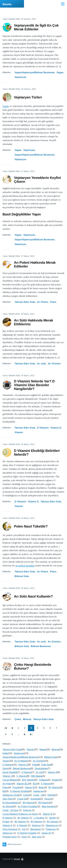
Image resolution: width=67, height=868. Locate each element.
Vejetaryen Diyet (11, 795)
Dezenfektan (41, 769)
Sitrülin (52, 818)
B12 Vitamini (28, 780)
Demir (6, 769)
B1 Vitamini (23, 818)
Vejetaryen (20, 159)
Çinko (18, 719)
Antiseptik (35, 799)
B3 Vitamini (36, 822)
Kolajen (56, 780)
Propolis (17, 787)
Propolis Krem (10, 837)
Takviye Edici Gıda (25, 302)
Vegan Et (46, 833)
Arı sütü (42, 364)
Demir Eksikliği (10, 772)
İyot (24, 829)
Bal (4, 791)
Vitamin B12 (23, 784)
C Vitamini (22, 776)
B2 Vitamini (20, 822)
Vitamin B (47, 814)
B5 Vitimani (53, 822)
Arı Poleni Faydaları (28, 806)
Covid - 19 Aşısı (10, 810)
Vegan (60, 72)
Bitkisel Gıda (22, 576)
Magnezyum (52, 825)
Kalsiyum (36, 825)
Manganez (36, 829)
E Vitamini (46, 784)
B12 (35, 784)
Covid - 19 (38, 795)
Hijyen (48, 799)
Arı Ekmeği (8, 806)
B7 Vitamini (54, 787)
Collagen (43, 780)
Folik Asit (46, 765)
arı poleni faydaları (25, 565)
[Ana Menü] (63, 4)
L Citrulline (39, 818)
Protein (6, 822)
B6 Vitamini (28, 803)
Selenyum (8, 833)
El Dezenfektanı (11, 803)
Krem (24, 837)
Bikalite (7, 4)
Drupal (17, 859)
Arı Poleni (43, 302)
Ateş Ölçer (8, 799)
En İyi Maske (21, 761)
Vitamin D (56, 428)
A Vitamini (26, 772)
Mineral (27, 719)
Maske (43, 750)
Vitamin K (7, 825)
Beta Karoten (48, 806)
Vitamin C (7, 776)
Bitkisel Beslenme (41, 646)
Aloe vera (37, 837)
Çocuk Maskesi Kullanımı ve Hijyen (20, 814)
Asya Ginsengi (10, 829)
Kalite (5, 753)
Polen (53, 302)
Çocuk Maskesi (10, 780)
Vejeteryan (20, 77)
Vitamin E (30, 787)
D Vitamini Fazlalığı (27, 833)
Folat (35, 765)
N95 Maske (37, 776)
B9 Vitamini (44, 803)
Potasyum (51, 829)
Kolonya (27, 810)
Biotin (41, 787)
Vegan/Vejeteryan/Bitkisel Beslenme (35, 72)
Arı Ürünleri (54, 364)
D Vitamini (43, 428)
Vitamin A (52, 772)
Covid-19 (22, 799)
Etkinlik (51, 795)
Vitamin (19, 432)
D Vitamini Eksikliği (20, 791)
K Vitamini (22, 825)
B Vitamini (8, 818)
